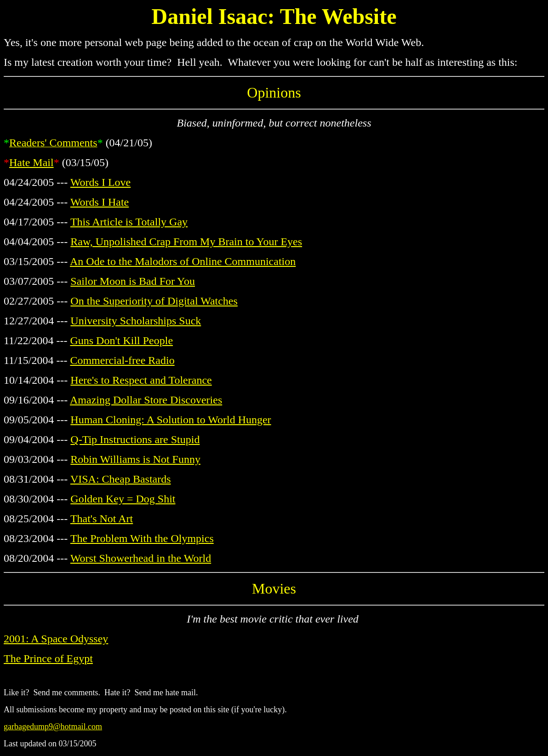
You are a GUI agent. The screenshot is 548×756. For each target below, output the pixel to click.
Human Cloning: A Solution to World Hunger (171, 420)
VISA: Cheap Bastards (121, 479)
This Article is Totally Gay (129, 222)
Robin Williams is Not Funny (135, 459)
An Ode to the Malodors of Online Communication (183, 261)
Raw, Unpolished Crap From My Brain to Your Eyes (186, 242)
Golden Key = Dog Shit (123, 499)
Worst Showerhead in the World (141, 558)
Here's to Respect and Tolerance (141, 380)
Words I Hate (100, 202)
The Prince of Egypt (48, 658)
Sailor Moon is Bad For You (133, 281)
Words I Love (100, 182)
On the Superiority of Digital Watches (154, 301)
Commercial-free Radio (122, 360)
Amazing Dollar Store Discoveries (146, 400)
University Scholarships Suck (136, 321)
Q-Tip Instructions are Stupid (135, 439)
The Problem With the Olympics (142, 538)
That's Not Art (102, 519)
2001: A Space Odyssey (56, 639)
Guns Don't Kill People (121, 340)
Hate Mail (31, 162)
